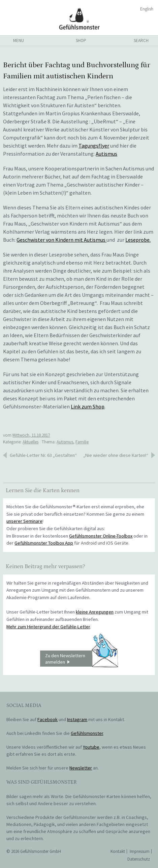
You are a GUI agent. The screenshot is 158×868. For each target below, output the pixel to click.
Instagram (77, 719)
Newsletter (81, 768)
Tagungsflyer (94, 146)
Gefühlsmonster (79, 18)
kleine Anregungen (95, 612)
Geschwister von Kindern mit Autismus (61, 240)
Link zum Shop (88, 406)
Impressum (140, 851)
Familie (82, 442)
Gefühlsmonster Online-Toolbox (101, 536)
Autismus (106, 154)
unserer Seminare (24, 521)
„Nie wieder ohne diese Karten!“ (116, 455)
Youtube (91, 747)
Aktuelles (30, 442)
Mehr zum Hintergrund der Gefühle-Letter (48, 627)
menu (19, 41)
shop (81, 41)
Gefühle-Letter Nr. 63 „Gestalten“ (43, 455)
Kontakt (118, 851)
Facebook (48, 719)
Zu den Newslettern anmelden (82, 659)
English (147, 9)
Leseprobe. (138, 240)
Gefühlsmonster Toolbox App (44, 543)
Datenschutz (139, 859)
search (141, 41)
